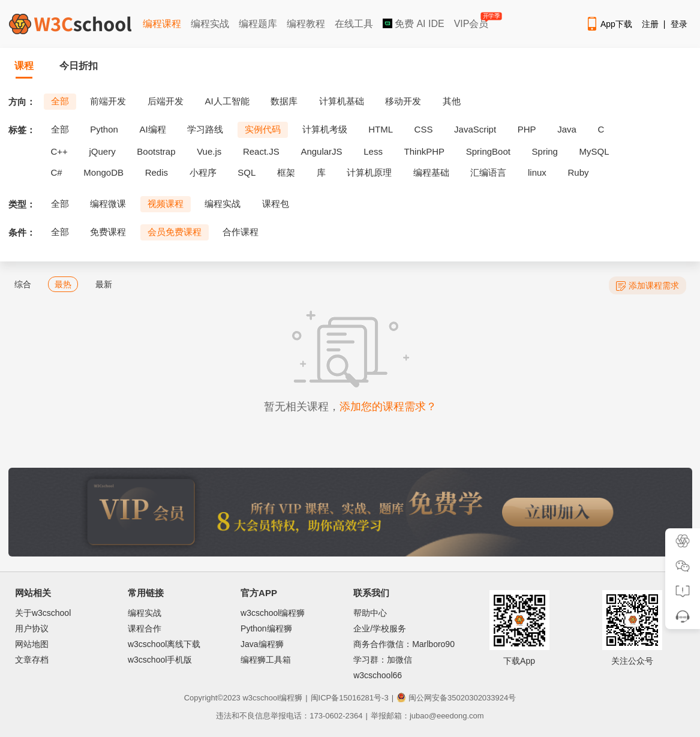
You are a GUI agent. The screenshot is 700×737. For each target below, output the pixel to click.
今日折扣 (79, 66)
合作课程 (241, 232)
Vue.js (209, 151)
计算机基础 (342, 101)
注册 (650, 24)
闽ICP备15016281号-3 (350, 698)
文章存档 (32, 660)
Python (104, 129)
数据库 (284, 101)
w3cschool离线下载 (164, 644)
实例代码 (263, 129)
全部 (60, 101)
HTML (381, 129)
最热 (63, 284)
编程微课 (108, 204)
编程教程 (306, 24)
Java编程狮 (262, 644)
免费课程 (108, 232)
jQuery (102, 151)
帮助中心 (370, 613)
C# (57, 172)
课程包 (276, 204)
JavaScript (475, 129)
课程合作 (145, 628)
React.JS (261, 151)
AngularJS (321, 151)
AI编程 (152, 129)
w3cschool (261, 698)
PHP (527, 129)
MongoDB (103, 172)
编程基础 (431, 172)
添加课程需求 (648, 286)
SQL (247, 172)
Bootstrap (156, 151)
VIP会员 (472, 21)
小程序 (203, 172)
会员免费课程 (175, 232)
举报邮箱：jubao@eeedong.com (427, 716)
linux (537, 172)
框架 (286, 172)
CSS (424, 129)
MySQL (594, 151)
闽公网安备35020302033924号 (456, 698)
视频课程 (166, 204)
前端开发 (108, 101)
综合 (23, 284)
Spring (545, 151)
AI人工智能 (227, 101)
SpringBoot (488, 151)
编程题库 (258, 24)
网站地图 (32, 644)
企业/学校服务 (380, 628)
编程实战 (210, 24)
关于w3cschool (43, 613)
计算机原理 (369, 172)
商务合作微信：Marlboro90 (404, 644)
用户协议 (32, 628)
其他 (452, 101)
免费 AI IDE (414, 24)
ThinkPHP (425, 151)
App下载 (609, 24)
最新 (104, 284)
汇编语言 (488, 172)
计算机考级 (325, 129)
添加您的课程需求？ (388, 407)
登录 (679, 24)
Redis (157, 172)
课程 (24, 66)
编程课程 (162, 24)
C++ (59, 151)
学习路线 (205, 129)
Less (373, 151)
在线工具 (354, 24)
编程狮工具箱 (266, 660)
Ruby (579, 172)
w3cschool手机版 (160, 660)
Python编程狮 (266, 628)
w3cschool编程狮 (273, 613)
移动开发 (403, 101)
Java (567, 129)
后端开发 (166, 101)
